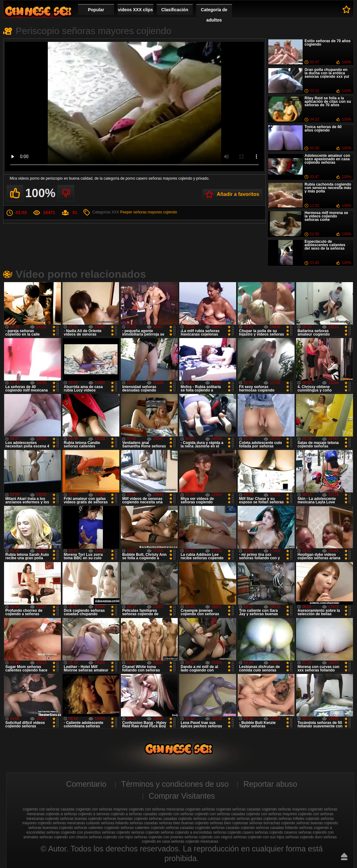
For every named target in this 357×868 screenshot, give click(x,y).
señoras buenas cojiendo (317, 823)
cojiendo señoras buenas (66, 819)
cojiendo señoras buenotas (110, 819)
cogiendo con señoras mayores (102, 809)
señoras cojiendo (116, 832)
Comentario (86, 784)
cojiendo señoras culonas (199, 819)
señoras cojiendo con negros (208, 837)
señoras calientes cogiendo (97, 828)
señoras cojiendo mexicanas (195, 841)
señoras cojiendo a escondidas (186, 832)
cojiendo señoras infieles (284, 819)
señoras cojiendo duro (304, 837)
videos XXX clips (135, 10)
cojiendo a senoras (94, 814)
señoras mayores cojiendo (155, 212)
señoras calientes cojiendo (143, 828)
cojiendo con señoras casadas (220, 814)
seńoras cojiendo (145, 832)
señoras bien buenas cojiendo (184, 823)
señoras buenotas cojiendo (50, 828)
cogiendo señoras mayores (284, 809)
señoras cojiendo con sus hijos (259, 837)
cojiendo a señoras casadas (134, 814)
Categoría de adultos (214, 15)
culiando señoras (100, 823)
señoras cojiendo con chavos (64, 837)
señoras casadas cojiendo (233, 828)
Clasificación (175, 10)
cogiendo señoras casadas (238, 809)
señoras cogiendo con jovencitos (74, 832)
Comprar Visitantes (182, 796)
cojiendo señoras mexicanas (61, 823)
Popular (96, 10)
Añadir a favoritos (238, 194)
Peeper (126, 212)
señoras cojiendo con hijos (111, 837)
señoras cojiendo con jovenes (159, 837)
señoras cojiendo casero (233, 832)
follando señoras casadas (136, 823)
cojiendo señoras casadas (155, 819)
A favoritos (347, 9)
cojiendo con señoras (176, 814)
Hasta (344, 856)
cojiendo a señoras (61, 814)
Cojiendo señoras (38, 11)
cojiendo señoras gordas (242, 819)
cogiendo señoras (200, 809)
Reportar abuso (270, 784)
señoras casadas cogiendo (188, 828)
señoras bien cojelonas (229, 823)
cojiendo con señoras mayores (272, 814)
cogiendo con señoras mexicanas (156, 809)
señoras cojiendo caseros (276, 832)
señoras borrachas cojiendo (272, 823)
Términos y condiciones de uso (175, 784)
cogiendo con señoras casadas (49, 809)
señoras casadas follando (277, 828)
